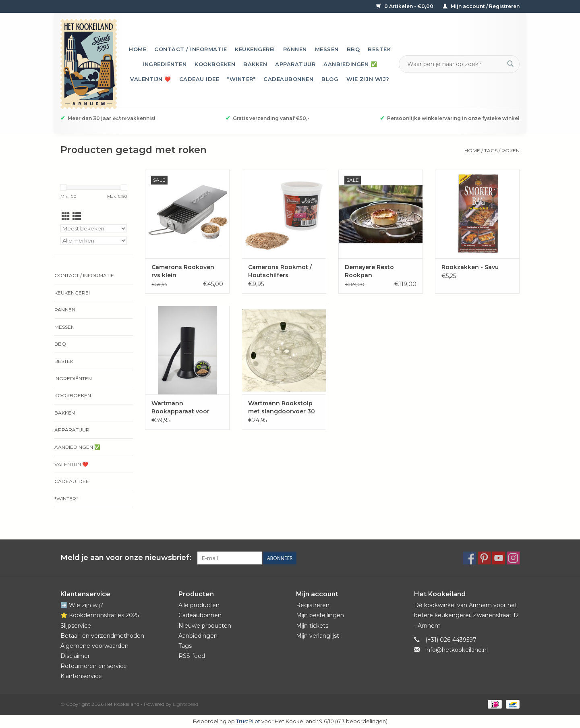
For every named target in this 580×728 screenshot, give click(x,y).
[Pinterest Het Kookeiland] (484, 558)
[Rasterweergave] (66, 217)
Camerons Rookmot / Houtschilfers (280, 271)
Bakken (255, 64)
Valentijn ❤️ (151, 79)
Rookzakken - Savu (470, 267)
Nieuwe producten (205, 626)
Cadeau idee (199, 79)
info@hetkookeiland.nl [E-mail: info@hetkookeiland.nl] (457, 650)
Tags (491, 150)
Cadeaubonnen (288, 79)
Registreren (313, 605)
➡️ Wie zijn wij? (82, 605)
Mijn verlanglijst (318, 636)
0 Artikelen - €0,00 (405, 6)
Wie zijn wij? (368, 79)
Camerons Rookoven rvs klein (183, 271)
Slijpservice (76, 626)
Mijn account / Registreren (481, 6)
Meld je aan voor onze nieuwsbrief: (126, 558)
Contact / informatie (191, 49)
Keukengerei (255, 49)
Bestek (379, 49)
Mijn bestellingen (320, 615)
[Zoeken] (454, 64)
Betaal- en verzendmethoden (102, 636)
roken (511, 150)
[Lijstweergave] (77, 217)
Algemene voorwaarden (94, 646)
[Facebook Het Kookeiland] (470, 558)
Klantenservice (81, 676)
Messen (327, 49)
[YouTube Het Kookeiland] (499, 558)
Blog (330, 79)
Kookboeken (215, 64)
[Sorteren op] (94, 228)
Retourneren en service (94, 666)
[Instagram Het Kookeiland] (513, 558)
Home (138, 49)
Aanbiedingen (198, 636)
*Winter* (241, 79)
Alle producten (199, 605)
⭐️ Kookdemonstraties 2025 (100, 615)
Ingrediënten (165, 64)
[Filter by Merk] (94, 241)
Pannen (295, 49)
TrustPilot (248, 721)
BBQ (353, 49)
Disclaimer (75, 656)
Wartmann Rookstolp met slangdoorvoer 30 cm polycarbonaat (282, 408)
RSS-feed (192, 656)
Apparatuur (295, 64)
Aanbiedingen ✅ (350, 64)
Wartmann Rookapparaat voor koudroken (180, 408)
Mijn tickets (312, 626)
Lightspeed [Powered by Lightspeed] (185, 704)
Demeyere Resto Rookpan (369, 271)
